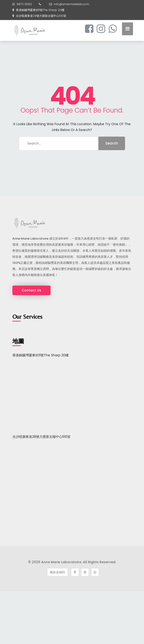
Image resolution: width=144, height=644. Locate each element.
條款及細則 (57, 572)
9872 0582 (24, 4)
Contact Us (31, 290)
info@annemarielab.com (72, 4)
